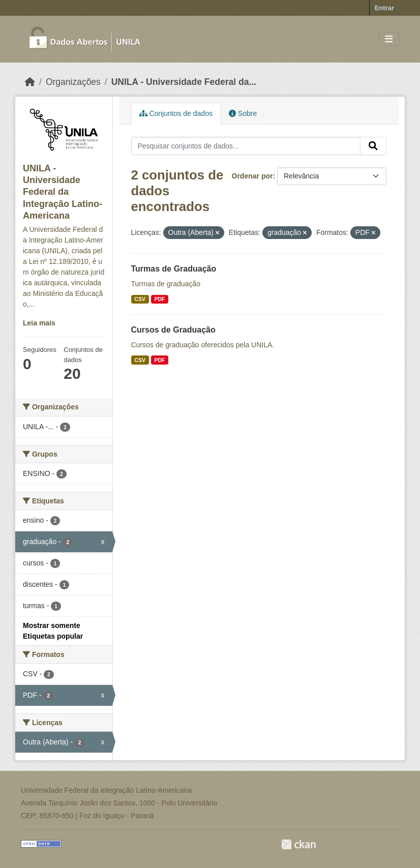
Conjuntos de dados (176, 113)
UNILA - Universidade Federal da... (184, 82)
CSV (140, 299)
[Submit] (373, 146)
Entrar (384, 8)
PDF (159, 299)
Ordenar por (252, 176)
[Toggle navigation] (389, 39)
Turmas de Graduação (174, 269)
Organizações (73, 82)
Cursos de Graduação (173, 330)
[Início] (30, 82)
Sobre (243, 113)
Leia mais (39, 323)
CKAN (298, 844)
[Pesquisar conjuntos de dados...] (246, 146)
